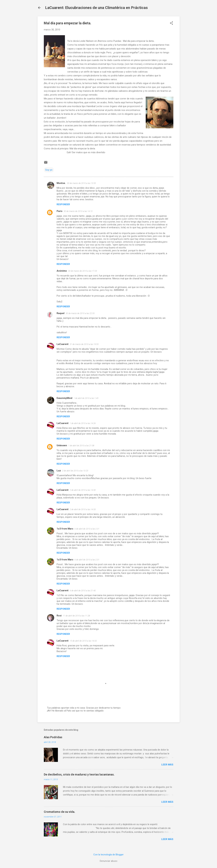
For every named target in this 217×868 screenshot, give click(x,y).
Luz (59, 471)
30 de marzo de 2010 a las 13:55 (81, 183)
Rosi (59, 616)
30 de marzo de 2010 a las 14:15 (78, 211)
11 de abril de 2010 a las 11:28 (76, 616)
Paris (59, 211)
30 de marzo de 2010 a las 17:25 (83, 271)
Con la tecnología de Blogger (108, 855)
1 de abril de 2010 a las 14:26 (83, 423)
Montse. (61, 183)
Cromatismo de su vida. (59, 812)
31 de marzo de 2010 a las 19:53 (84, 344)
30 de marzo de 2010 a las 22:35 (80, 313)
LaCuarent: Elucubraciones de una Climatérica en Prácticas (96, 8)
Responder (63, 204)
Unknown (62, 445)
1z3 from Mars (65, 529)
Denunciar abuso (109, 861)
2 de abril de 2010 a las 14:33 (83, 509)
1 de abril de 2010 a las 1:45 (86, 398)
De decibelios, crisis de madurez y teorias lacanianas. (79, 774)
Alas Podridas (53, 737)
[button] (171, 23)
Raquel (61, 313)
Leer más (167, 765)
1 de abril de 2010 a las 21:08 (81, 446)
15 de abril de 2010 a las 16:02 (83, 641)
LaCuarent (63, 344)
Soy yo (49, 170)
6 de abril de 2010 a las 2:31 (87, 529)
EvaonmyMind (64, 398)
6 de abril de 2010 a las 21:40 (83, 591)
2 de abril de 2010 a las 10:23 (75, 471)
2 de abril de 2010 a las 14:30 (83, 490)
